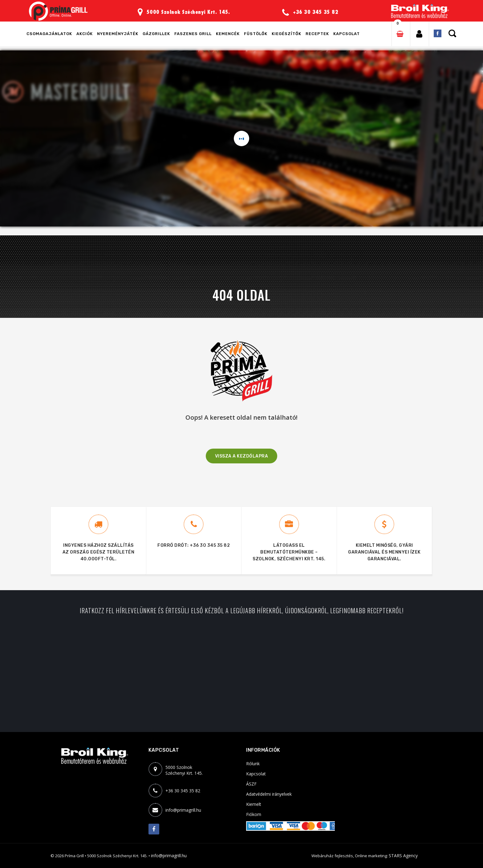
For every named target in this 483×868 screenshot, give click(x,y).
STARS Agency (403, 856)
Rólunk (253, 764)
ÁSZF (251, 784)
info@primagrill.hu (183, 810)
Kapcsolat (256, 774)
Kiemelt (254, 804)
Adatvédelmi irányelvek (269, 794)
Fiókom (254, 814)
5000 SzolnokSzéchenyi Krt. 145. (184, 770)
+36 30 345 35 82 (210, 545)
